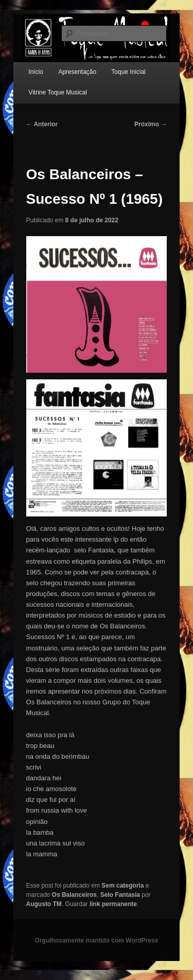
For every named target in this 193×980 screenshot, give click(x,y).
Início (36, 72)
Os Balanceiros (74, 895)
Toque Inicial (128, 72)
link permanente (113, 904)
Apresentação (77, 72)
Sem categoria (122, 886)
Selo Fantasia (120, 895)
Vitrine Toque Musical (58, 92)
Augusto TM (44, 904)
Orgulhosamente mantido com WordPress (97, 940)
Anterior (42, 124)
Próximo (151, 124)
